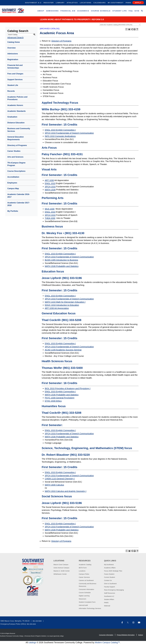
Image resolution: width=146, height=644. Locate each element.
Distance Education (16, 123)
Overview (11, 48)
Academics (83, 11)
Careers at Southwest (86, 580)
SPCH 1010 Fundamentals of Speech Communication (69, 133)
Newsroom (83, 599)
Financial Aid (68, 11)
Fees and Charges (15, 74)
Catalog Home (14, 42)
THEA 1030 (50, 218)
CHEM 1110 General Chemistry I (60, 479)
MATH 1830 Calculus (54, 485)
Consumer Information (86, 589)
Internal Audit (83, 605)
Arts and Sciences (15, 157)
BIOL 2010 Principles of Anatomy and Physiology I (68, 388)
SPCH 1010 (50, 187)
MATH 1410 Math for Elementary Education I (65, 302)
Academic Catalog (85, 565)
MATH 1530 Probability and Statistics (62, 266)
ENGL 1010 (50, 183)
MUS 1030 (50, 209)
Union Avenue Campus (61, 568)
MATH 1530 (50, 190)
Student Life (120, 11)
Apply (138, 3)
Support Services (15, 80)
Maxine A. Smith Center (62, 571)
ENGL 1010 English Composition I (60, 130)
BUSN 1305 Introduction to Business (61, 260)
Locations (86, 3)
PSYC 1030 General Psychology (60, 398)
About (41, 11)
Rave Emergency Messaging (114, 590)
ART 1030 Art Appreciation (57, 308)
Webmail (107, 606)
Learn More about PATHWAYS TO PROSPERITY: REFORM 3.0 (72, 19)
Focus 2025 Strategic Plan (113, 571)
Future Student (109, 574)
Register (49, 3)
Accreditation (13, 177)
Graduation (12, 117)
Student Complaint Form (87, 602)
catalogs (32, 642)
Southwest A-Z (33, 3)
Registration (13, 59)
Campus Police (84, 574)
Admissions (52, 11)
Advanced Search (15, 38)
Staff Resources (109, 593)
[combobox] (120, 25)
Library (60, 3)
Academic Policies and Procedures (17, 98)
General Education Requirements (16, 138)
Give (137, 11)
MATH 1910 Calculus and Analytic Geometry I (66, 491)
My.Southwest (116, 3)
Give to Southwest (110, 584)
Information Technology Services (90, 608)
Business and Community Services (19, 130)
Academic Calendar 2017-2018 (19, 204)
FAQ (131, 11)
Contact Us (108, 580)
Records (11, 91)
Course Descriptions (16, 171)
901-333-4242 (31, 624)
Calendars (100, 3)
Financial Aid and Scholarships (15, 67)
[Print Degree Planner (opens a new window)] (127, 29)
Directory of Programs (17, 145)
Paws (128, 3)
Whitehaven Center (60, 574)
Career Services (84, 577)
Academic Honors (15, 105)
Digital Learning (84, 596)
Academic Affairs (110, 568)
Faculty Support (109, 587)
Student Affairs (109, 599)
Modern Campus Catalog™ (107, 642)
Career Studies (14, 151)
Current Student (109, 577)
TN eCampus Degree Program (16, 164)
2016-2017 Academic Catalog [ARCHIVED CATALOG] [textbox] (116, 25)
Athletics (72, 3)
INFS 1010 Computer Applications (60, 136)
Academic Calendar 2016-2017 (19, 196)
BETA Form (83, 568)
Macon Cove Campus (61, 565)
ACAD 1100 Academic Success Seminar (63, 350)
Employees (12, 183)
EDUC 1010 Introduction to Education (62, 305)
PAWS (106, 603)
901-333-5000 (37, 621)
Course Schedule (101, 11)
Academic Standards (17, 111)
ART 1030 (49, 180)
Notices (141, 635)
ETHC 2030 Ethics (53, 401)
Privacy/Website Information (126, 635)
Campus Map (13, 188)
